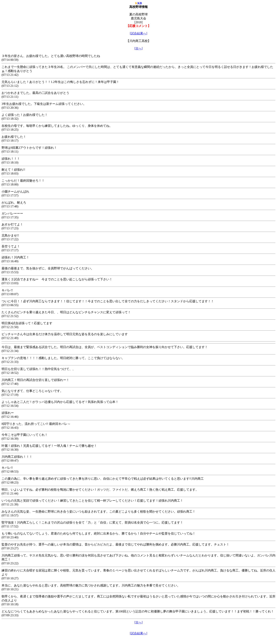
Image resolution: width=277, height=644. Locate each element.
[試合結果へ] (139, 33)
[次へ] (139, 48)
